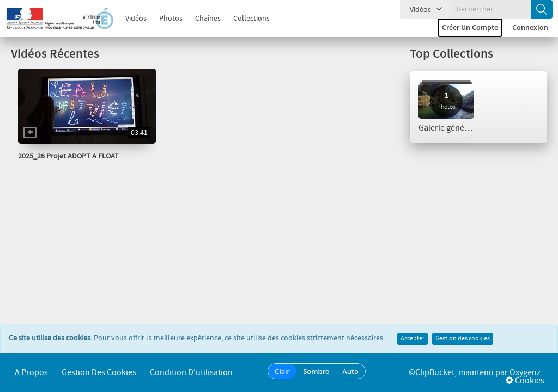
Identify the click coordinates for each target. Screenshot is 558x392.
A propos (31, 373)
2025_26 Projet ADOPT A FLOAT (68, 156)
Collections (251, 19)
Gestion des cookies (463, 339)
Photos (171, 19)
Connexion (530, 28)
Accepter (413, 339)
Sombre (316, 371)
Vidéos (136, 19)
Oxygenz (525, 373)
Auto (350, 371)
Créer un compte (470, 28)
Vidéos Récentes (55, 54)
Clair (282, 371)
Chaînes (208, 19)
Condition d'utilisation (191, 373)
